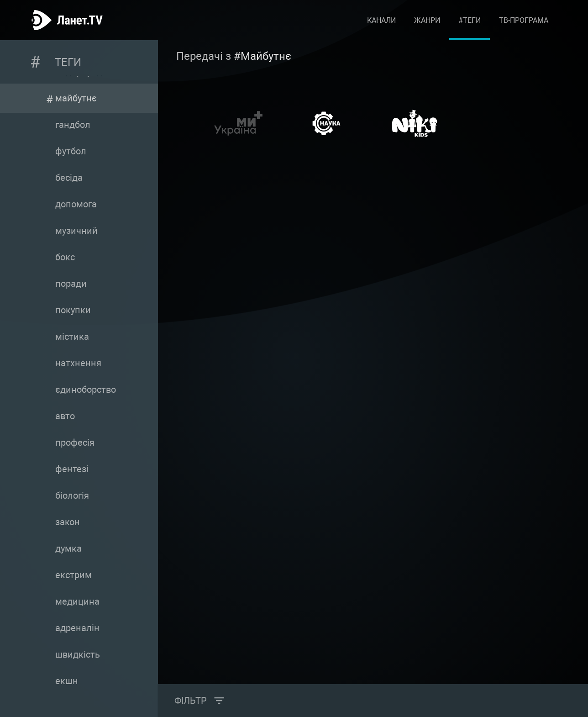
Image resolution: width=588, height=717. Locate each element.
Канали (381, 20)
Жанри (427, 20)
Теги (68, 62)
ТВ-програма (524, 20)
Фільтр (191, 701)
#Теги (470, 20)
